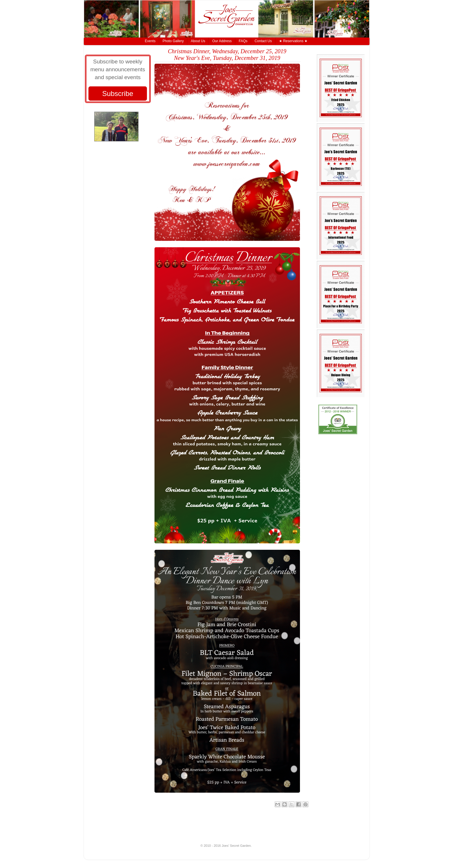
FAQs (243, 41)
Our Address (222, 41)
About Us (198, 41)
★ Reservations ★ (293, 41)
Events (150, 41)
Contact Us (263, 41)
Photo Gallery (173, 41)
